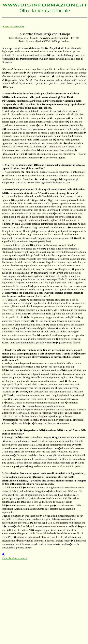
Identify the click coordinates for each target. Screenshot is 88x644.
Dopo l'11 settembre (14, 26)
